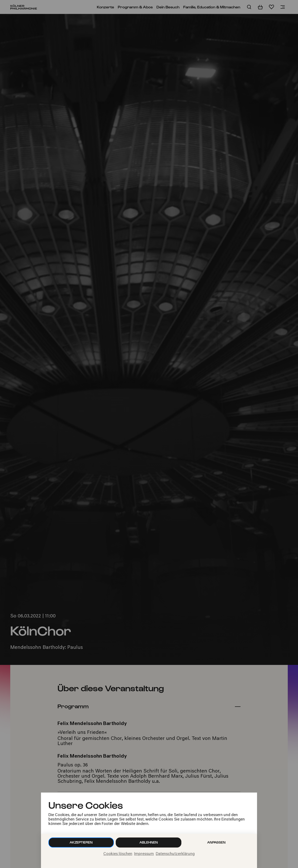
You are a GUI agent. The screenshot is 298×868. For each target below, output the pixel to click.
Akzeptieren (81, 842)
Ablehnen (149, 842)
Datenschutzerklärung (175, 854)
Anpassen (216, 842)
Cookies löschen (118, 854)
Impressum (144, 854)
